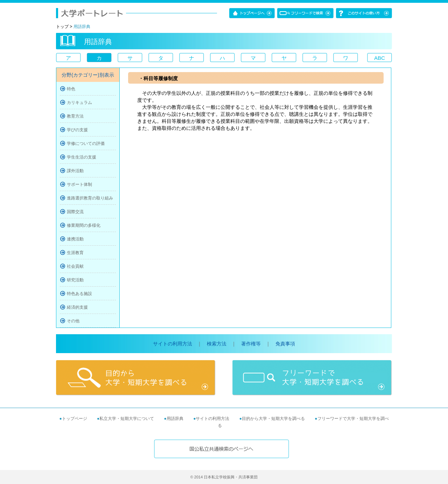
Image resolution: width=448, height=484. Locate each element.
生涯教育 (75, 253)
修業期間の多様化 (84, 225)
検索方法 (217, 344)
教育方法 (75, 116)
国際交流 (75, 212)
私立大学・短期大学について (127, 419)
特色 (71, 89)
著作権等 (251, 344)
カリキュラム (79, 103)
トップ (62, 27)
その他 (73, 321)
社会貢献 (75, 266)
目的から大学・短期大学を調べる (273, 419)
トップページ (75, 419)
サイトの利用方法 (173, 344)
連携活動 (75, 239)
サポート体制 (79, 184)
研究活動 (75, 280)
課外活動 (75, 171)
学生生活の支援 (82, 157)
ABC (380, 58)
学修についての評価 (86, 143)
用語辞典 (175, 419)
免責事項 (285, 344)
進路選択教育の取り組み (90, 198)
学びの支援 (77, 130)
